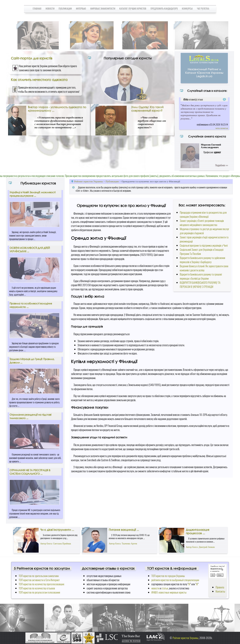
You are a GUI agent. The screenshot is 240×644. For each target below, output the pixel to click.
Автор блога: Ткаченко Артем (123, 544)
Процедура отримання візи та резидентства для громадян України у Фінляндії (203, 214)
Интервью (81, 8)
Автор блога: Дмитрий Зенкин (200, 547)
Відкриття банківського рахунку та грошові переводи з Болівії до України (201, 276)
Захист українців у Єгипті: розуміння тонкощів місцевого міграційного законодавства (202, 223)
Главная (37, 8)
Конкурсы (187, 8)
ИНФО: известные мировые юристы (169, 592)
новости (155, 588)
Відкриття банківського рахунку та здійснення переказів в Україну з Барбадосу (202, 260)
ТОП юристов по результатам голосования (39, 592)
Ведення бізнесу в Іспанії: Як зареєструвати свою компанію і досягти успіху (204, 268)
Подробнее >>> (222, 165)
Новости (50, 8)
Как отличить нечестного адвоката (39, 80)
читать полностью (222, 128)
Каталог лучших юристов (133, 8)
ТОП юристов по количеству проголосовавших (41, 584)
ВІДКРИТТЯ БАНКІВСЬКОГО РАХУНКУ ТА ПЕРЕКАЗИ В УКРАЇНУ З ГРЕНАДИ (200, 285)
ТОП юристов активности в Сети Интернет (39, 580)
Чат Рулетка (203, 8)
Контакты (220, 591)
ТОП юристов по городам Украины (168, 576)
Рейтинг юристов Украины (89, 181)
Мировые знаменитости (103, 8)
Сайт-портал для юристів (32, 58)
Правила (220, 587)
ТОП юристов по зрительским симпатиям (39, 576)
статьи (165, 588)
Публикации (65, 8)
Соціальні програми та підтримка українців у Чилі (204, 245)
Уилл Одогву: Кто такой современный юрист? (147, 109)
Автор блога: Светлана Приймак (56, 544)
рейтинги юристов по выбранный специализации (175, 580)
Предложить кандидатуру (164, 8)
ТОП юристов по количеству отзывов (37, 588)
